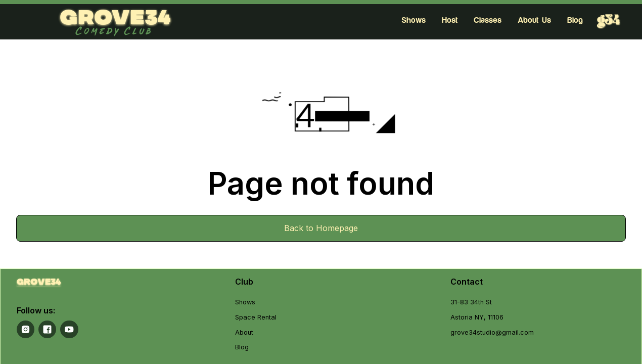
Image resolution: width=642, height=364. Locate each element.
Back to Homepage (321, 228)
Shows (414, 20)
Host (450, 20)
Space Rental (256, 317)
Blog (575, 20)
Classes (488, 20)
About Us (534, 20)
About (244, 332)
